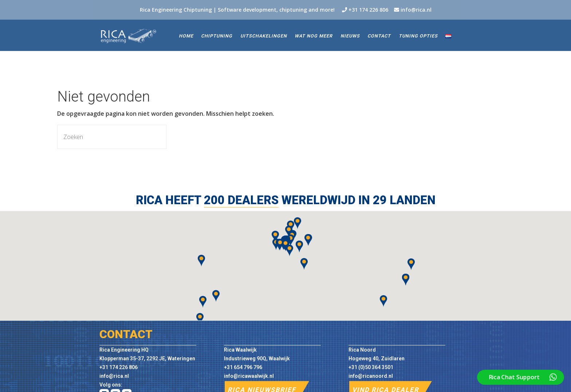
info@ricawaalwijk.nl (249, 376)
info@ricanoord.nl (371, 376)
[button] (200, 319)
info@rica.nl (416, 10)
